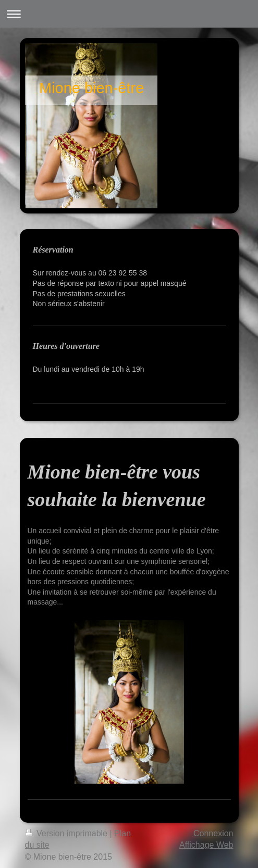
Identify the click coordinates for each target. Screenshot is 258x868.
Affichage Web (206, 845)
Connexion (213, 833)
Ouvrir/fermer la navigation (129, 14)
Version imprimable (67, 833)
